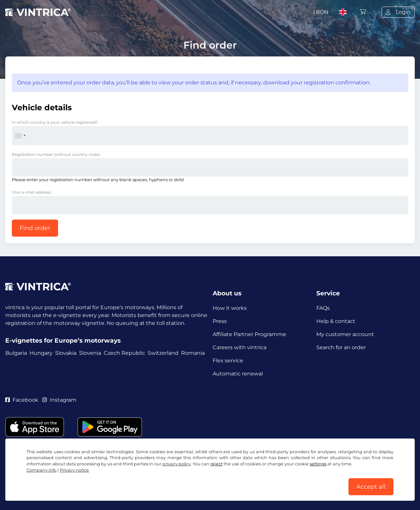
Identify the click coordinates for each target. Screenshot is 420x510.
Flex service (228, 361)
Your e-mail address (31, 192)
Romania (193, 353)
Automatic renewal (238, 374)
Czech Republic (124, 353)
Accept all (371, 487)
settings (318, 464)
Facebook (22, 400)
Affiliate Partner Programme (249, 334)
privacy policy (177, 464)
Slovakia (66, 353)
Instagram (59, 400)
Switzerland (163, 353)
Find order (35, 228)
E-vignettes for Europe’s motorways (63, 340)
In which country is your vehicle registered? (55, 122)
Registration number (56, 154)
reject (216, 464)
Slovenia (90, 353)
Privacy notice (74, 470)
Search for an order (341, 347)
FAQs (323, 308)
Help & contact (336, 321)
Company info (42, 470)
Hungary (41, 353)
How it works (230, 308)
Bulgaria (16, 353)
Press (220, 321)
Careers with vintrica (240, 347)
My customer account (345, 334)
